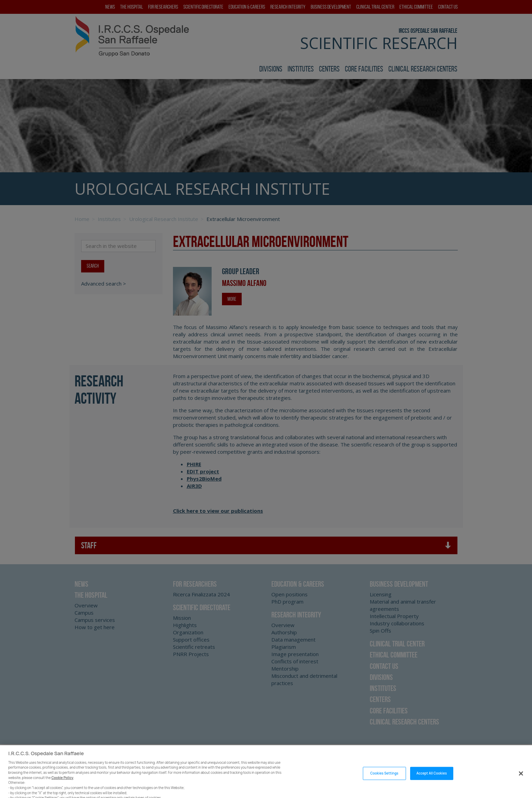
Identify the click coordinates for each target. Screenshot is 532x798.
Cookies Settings (384, 779)
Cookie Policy (62, 783)
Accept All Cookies (432, 779)
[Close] (521, 779)
